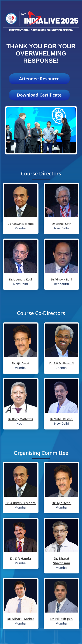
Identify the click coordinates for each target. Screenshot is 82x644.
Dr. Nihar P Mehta (21, 619)
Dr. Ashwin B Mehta (21, 224)
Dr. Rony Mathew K (21, 419)
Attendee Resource (39, 79)
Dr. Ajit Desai (21, 363)
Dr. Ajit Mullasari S (61, 363)
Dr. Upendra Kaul (20, 279)
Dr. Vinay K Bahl (61, 279)
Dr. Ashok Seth (62, 224)
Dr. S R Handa (21, 558)
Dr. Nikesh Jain (62, 619)
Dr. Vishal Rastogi (62, 419)
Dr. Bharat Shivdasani (62, 561)
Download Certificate (39, 95)
